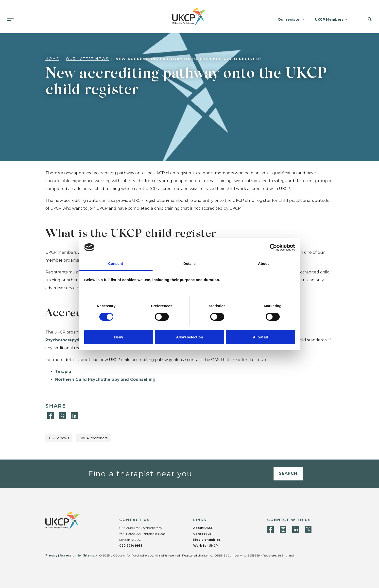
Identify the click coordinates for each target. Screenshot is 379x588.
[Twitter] (63, 415)
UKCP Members (330, 19)
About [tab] (263, 263)
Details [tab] (189, 263)
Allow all (260, 337)
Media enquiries (207, 540)
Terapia (63, 372)
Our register (290, 19)
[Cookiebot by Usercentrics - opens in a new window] (273, 247)
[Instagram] (283, 529)
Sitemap (90, 555)
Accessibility (70, 555)
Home (52, 59)
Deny (119, 337)
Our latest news (87, 59)
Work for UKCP (206, 546)
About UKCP (203, 528)
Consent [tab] (116, 263)
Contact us (202, 534)
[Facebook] (51, 415)
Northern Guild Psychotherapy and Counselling (105, 379)
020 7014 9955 (131, 546)
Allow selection (189, 337)
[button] (366, 19)
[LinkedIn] (74, 415)
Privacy (51, 555)
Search (288, 473)
